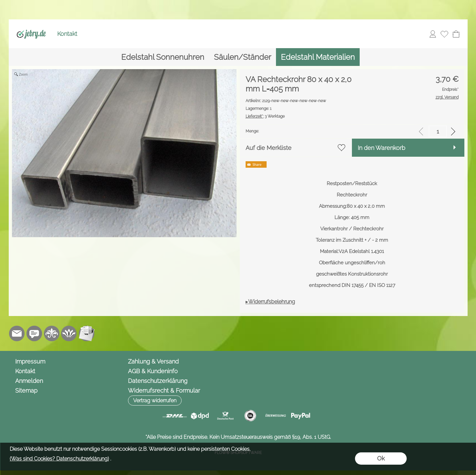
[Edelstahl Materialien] (318, 57)
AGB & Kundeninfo (153, 371)
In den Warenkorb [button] (381, 148)
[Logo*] (32, 26)
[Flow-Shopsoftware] (69, 333)
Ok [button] (381, 458)
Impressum (30, 361)
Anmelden (29, 381)
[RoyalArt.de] (52, 333)
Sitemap (26, 391)
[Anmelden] (433, 34)
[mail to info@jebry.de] (17, 333)
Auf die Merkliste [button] (269, 148)
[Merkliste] (444, 34)
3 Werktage (265, 116)
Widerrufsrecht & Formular (164, 391)
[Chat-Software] (34, 333)
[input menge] (438, 131)
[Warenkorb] (456, 34)
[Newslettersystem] (87, 333)
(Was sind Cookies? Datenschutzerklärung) (59, 459)
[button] (155, 401)
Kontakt (67, 34)
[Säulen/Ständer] (243, 57)
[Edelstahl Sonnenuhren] (163, 57)
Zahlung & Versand (153, 361)
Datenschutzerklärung (158, 381)
